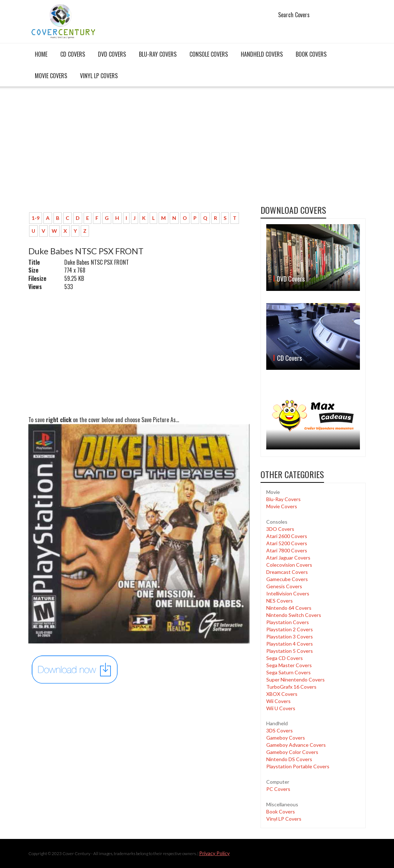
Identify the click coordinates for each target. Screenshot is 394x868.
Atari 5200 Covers (287, 543)
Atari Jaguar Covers (288, 558)
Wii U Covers (281, 708)
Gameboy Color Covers (292, 752)
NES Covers (280, 601)
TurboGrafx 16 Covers (291, 687)
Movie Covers (51, 76)
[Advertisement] (139, 153)
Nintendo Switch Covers (294, 615)
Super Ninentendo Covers (295, 680)
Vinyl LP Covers (99, 76)
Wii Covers (278, 701)
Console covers (209, 54)
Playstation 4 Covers (290, 644)
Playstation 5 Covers (290, 651)
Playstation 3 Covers (290, 636)
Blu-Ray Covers (158, 54)
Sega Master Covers (289, 665)
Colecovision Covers (289, 565)
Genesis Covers (284, 586)
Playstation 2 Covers (290, 629)
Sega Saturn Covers (289, 672)
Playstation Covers (288, 622)
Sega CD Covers (285, 658)
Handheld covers (262, 54)
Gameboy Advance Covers (296, 745)
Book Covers (311, 54)
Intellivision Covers (288, 593)
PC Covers (278, 789)
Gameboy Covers (286, 738)
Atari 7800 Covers (287, 550)
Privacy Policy (214, 853)
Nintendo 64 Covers (289, 608)
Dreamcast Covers (287, 572)
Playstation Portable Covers (298, 766)
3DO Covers (280, 529)
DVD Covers (112, 54)
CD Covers (73, 54)
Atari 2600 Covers (287, 536)
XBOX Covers (282, 694)
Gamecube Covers (287, 579)
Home (41, 54)
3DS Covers (280, 730)
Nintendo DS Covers (289, 759)
